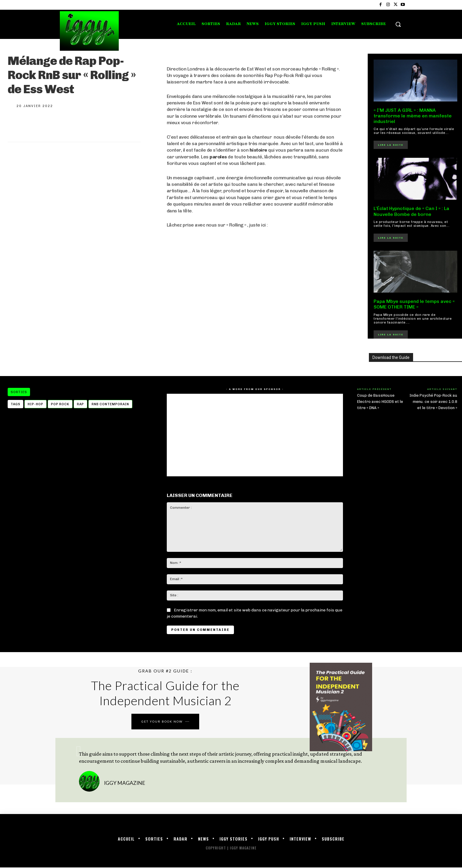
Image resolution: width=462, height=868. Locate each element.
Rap (80, 404)
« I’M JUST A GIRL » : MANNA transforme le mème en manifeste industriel (413, 116)
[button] (398, 24)
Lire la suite (391, 145)
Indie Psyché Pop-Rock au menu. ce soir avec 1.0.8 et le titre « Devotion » (433, 402)
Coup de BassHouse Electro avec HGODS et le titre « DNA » (380, 402)
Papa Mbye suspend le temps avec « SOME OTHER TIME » (414, 304)
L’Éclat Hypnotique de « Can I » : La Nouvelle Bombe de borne (411, 211)
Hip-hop (36, 404)
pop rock (60, 404)
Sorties (19, 392)
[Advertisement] (255, 315)
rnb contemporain (110, 404)
